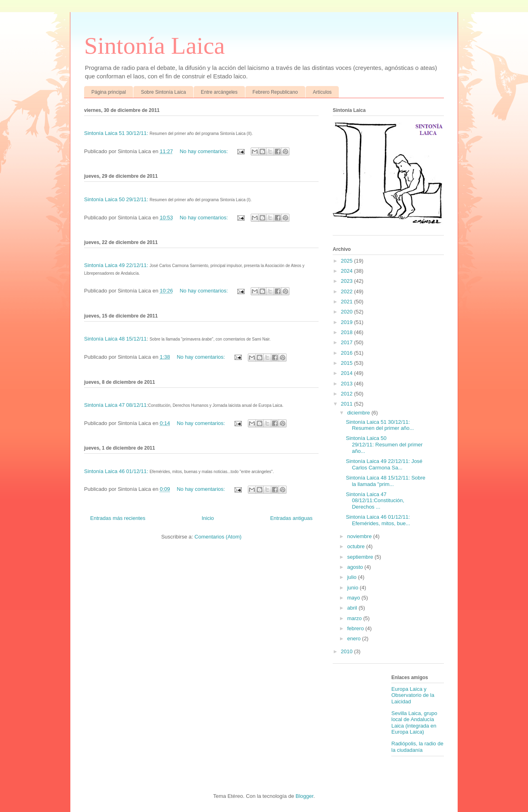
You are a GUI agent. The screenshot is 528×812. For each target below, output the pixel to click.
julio (353, 577)
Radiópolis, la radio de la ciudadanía (417, 747)
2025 (347, 261)
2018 (347, 332)
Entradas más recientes (118, 518)
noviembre (360, 536)
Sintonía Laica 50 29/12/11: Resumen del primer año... (384, 444)
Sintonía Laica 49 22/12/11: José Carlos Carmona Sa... (384, 464)
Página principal (109, 92)
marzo (355, 618)
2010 (347, 651)
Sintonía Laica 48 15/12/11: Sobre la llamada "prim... (385, 481)
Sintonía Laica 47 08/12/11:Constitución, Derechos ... (375, 501)
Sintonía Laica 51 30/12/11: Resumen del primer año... (380, 425)
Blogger (304, 796)
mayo (354, 598)
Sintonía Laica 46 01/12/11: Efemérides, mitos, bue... (378, 520)
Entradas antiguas (291, 518)
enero (355, 638)
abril (353, 608)
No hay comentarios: (204, 151)
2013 (347, 384)
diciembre (359, 413)
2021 (347, 302)
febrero (356, 628)
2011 (347, 404)
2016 (347, 353)
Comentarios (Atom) (218, 537)
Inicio (208, 518)
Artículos (322, 92)
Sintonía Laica (154, 46)
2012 (347, 394)
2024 (347, 271)
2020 (347, 312)
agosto (356, 567)
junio (354, 588)
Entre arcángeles (219, 92)
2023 (347, 281)
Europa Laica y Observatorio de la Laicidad (413, 695)
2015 (347, 363)
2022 (347, 291)
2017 (347, 342)
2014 (347, 373)
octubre (357, 546)
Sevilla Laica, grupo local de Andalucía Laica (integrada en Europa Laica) (414, 723)
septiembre (361, 557)
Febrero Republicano (275, 92)
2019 (347, 322)
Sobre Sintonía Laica (163, 92)
